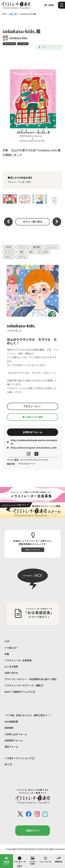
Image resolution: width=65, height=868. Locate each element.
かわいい (12, 182)
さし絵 (21, 182)
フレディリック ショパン (10, 199)
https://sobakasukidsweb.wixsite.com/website (32, 442)
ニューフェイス (45, 859)
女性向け (9, 247)
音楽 (31, 252)
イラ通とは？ (11, 648)
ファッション (51, 247)
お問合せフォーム (33, 432)
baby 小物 (25, 199)
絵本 (29, 182)
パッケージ (23, 247)
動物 (22, 252)
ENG (51, 5)
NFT (8, 764)
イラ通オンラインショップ (19, 758)
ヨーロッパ (10, 252)
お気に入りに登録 (32, 417)
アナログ (23, 44)
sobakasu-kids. (18, 38)
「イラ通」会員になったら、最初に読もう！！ (28, 715)
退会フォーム (11, 747)
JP (45, 5)
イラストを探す (33, 860)
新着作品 (59, 859)
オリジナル (9, 44)
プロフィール (32, 406)
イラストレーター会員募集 (18, 660)
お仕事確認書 (11, 722)
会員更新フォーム (14, 740)
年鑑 (7, 654)
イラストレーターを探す (20, 862)
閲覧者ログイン (7, 860)
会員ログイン (33, 830)
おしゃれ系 (43, 252)
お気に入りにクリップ (49, 47)
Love (55, 199)
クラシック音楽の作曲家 (39, 199)
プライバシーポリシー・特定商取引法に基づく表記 (30, 679)
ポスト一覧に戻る (33, 222)
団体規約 (9, 728)
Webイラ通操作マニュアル (20, 692)
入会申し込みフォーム (16, 734)
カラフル (22, 257)
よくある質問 (11, 667)
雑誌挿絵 (37, 247)
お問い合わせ (11, 673)
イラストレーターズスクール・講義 (24, 685)
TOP (7, 641)
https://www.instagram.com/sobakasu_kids (32, 448)
